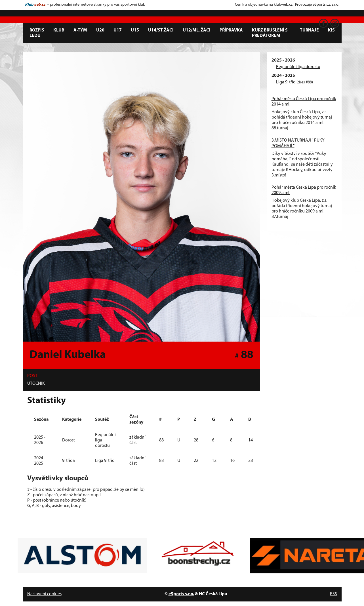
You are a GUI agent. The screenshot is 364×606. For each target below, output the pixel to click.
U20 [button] (100, 30)
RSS (334, 594)
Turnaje (309, 30)
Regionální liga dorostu (298, 67)
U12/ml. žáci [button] (197, 30)
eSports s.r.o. (181, 594)
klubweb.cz (283, 5)
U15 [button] (135, 30)
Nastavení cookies (44, 594)
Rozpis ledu (37, 33)
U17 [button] (118, 30)
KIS (331, 30)
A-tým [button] (80, 30)
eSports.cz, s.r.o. (326, 5)
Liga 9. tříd (286, 82)
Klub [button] (59, 30)
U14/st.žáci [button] (161, 30)
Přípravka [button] (231, 30)
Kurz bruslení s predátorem (270, 33)
